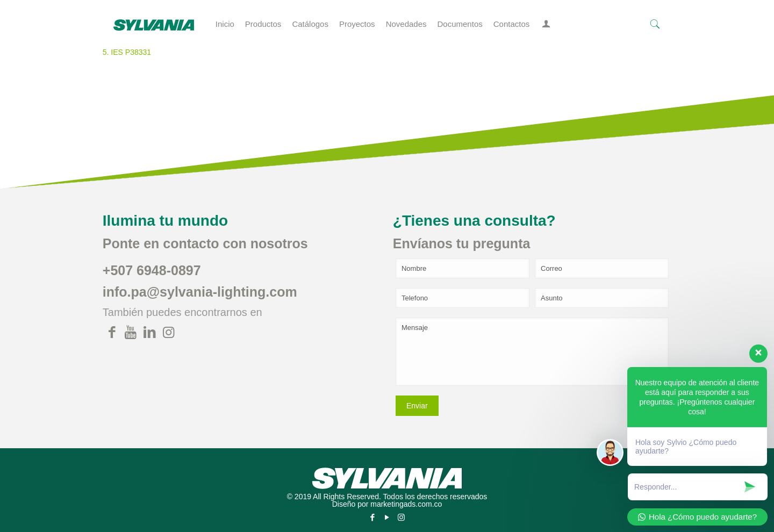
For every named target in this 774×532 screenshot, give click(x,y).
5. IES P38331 (127, 52)
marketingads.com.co (406, 504)
